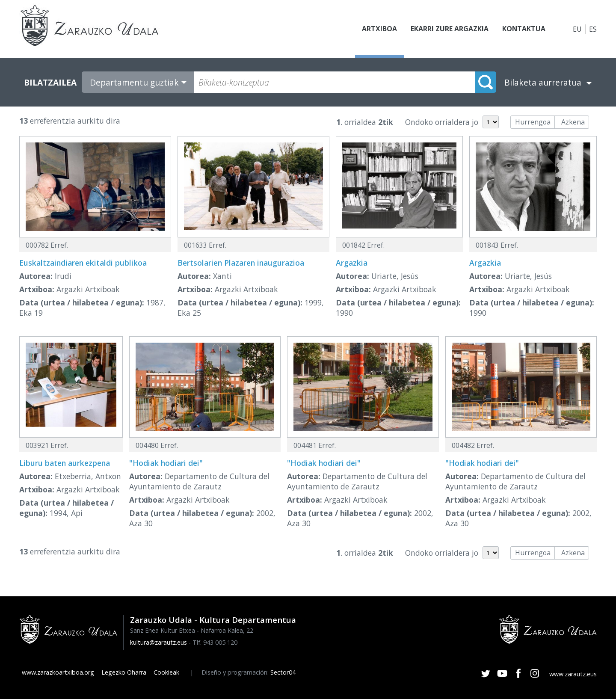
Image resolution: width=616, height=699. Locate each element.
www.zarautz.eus (573, 674)
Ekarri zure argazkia (449, 29)
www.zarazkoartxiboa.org (58, 672)
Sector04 (283, 672)
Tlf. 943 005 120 (215, 642)
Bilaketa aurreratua (543, 82)
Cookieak (166, 672)
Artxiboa (379, 29)
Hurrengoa (533, 122)
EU (577, 29)
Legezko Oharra (124, 672)
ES (593, 29)
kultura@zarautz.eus (158, 642)
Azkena (573, 122)
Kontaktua (524, 29)
